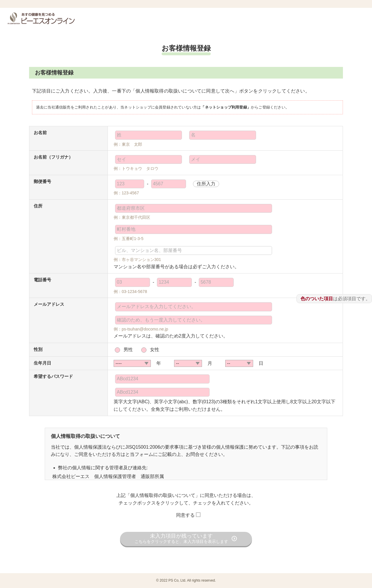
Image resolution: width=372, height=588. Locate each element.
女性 (155, 350)
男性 (128, 350)
